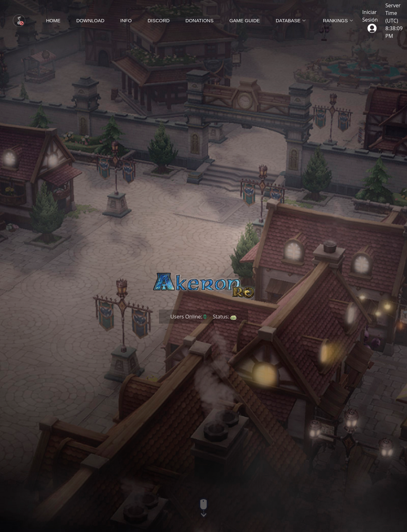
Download (90, 20)
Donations (199, 20)
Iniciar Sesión (370, 20)
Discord (159, 20)
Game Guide (245, 20)
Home (53, 20)
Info (126, 20)
